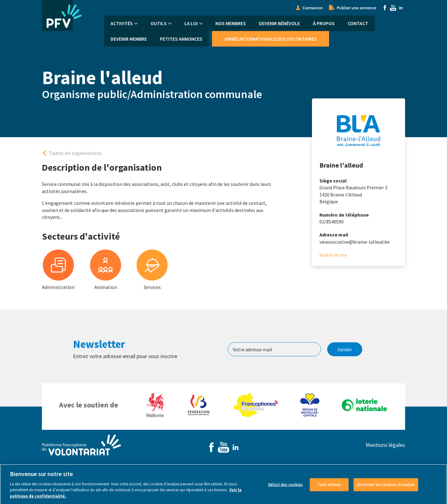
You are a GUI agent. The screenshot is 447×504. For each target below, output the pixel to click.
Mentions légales (385, 445)
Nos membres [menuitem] (231, 23)
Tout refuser (329, 487)
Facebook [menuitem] (385, 8)
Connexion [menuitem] (313, 8)
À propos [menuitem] (324, 23)
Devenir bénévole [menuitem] (279, 23)
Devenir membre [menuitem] (129, 39)
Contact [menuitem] (358, 23)
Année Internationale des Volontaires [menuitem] (271, 39)
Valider (345, 349)
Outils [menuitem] (159, 23)
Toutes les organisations (75, 153)
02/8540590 (332, 222)
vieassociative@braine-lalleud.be (354, 242)
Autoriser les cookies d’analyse (386, 487)
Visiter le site (333, 255)
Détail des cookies (285, 487)
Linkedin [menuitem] (401, 8)
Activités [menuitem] (122, 23)
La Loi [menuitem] (191, 23)
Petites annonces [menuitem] (181, 39)
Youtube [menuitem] (393, 8)
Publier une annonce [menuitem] (357, 8)
